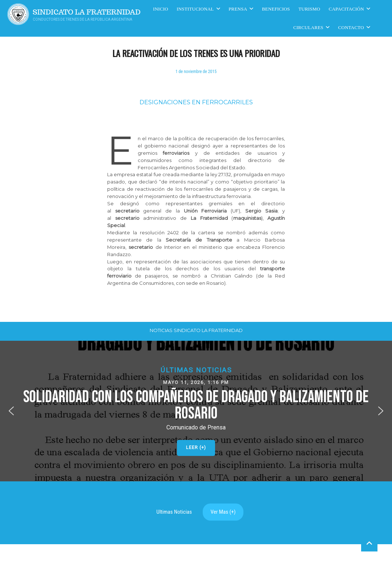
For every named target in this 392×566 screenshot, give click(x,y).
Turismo (309, 9)
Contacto (351, 27)
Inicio (161, 9)
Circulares (308, 27)
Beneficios (276, 9)
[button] (196, 411)
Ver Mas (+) (223, 512)
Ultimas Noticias (174, 512)
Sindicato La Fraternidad (87, 12)
